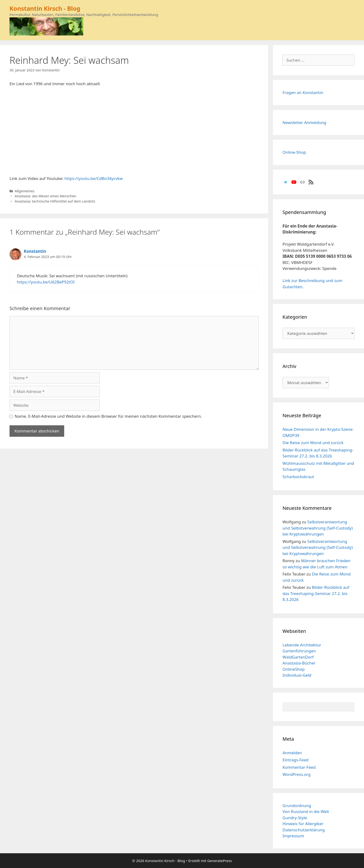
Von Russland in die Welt (306, 811)
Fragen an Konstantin (303, 92)
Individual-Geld (297, 675)
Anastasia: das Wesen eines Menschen (46, 196)
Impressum (293, 836)
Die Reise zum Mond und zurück (313, 443)
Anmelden (292, 753)
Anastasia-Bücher (299, 663)
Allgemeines (25, 191)
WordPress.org (296, 774)
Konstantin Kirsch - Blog (45, 8)
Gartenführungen (299, 651)
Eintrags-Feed (295, 760)
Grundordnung (297, 806)
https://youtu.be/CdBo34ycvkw (94, 178)
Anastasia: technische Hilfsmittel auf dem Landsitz (55, 201)
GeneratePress (220, 861)
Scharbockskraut (298, 477)
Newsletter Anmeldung (304, 122)
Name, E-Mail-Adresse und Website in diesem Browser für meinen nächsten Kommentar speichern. (108, 416)
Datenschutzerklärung (304, 830)
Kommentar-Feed (299, 767)
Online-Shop (294, 152)
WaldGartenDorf (298, 657)
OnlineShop (294, 669)
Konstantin (35, 251)
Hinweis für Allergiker (303, 824)
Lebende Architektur (302, 645)
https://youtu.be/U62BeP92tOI (46, 282)
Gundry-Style (295, 818)
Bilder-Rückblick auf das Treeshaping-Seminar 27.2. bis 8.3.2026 (316, 593)
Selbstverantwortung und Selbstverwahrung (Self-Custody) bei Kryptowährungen (318, 528)
